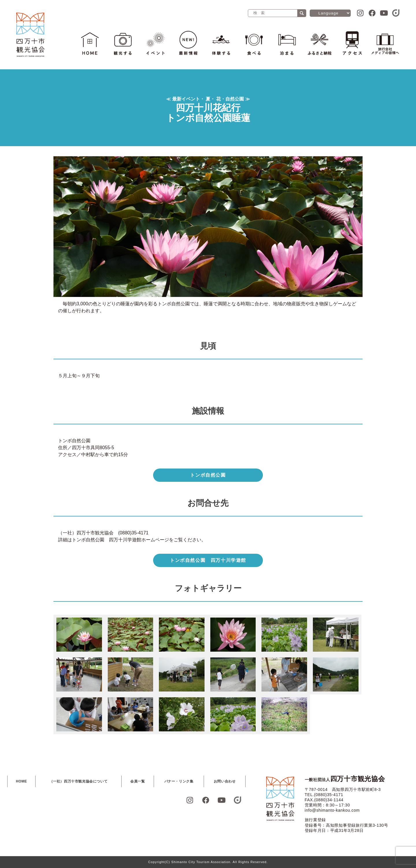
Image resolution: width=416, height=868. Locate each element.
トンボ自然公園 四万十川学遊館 (208, 560)
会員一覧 (138, 781)
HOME (21, 781)
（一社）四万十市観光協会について (79, 781)
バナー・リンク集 (179, 781)
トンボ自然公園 (208, 475)
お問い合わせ (225, 781)
